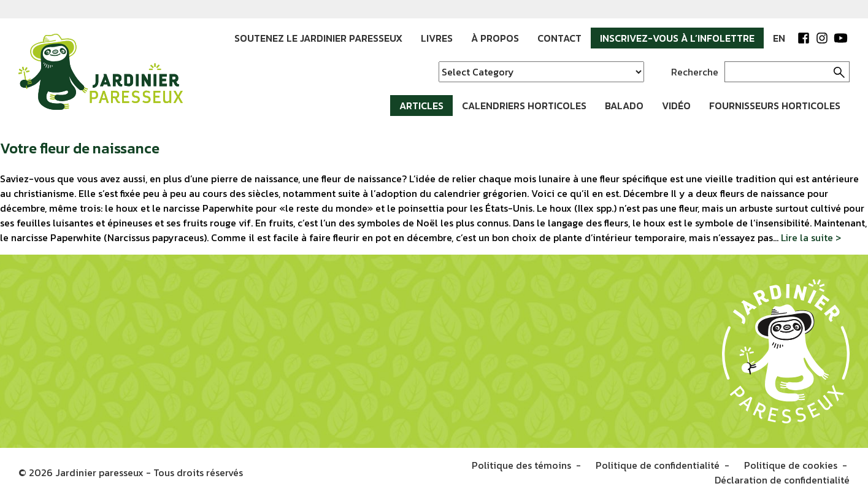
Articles (421, 106)
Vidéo (676, 106)
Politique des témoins (521, 465)
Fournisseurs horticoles (775, 106)
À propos (495, 38)
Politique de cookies (791, 465)
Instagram (822, 38)
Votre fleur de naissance (80, 148)
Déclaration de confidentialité (782, 480)
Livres (437, 38)
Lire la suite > (811, 237)
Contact (559, 38)
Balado (624, 106)
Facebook (804, 38)
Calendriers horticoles (524, 106)
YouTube (840, 38)
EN (779, 38)
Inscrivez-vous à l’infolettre (677, 38)
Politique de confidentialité (658, 465)
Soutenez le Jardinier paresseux (318, 38)
